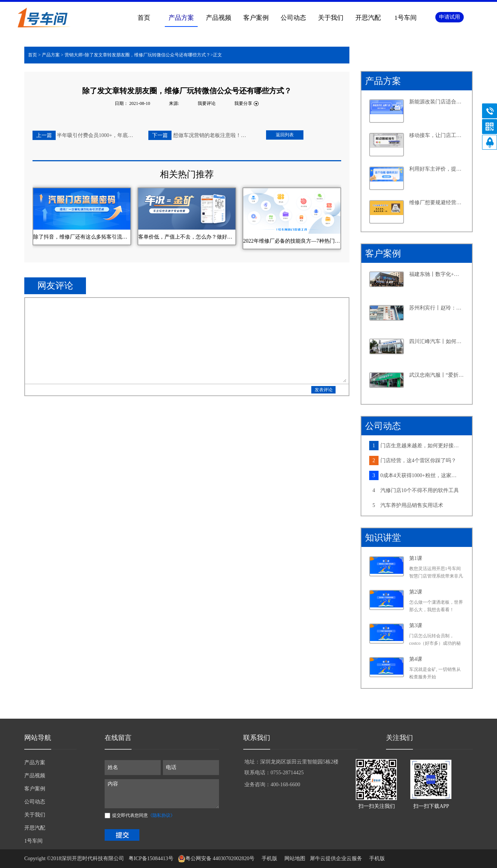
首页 (144, 18)
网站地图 (294, 858)
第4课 (416, 659)
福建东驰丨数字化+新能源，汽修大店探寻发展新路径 (437, 274)
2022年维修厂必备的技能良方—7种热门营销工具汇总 (292, 241)
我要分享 (243, 103)
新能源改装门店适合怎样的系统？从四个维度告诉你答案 (437, 102)
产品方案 (51, 55)
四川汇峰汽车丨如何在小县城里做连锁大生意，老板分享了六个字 (437, 341)
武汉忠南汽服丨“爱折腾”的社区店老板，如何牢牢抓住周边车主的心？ (437, 375)
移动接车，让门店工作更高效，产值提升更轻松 (437, 135)
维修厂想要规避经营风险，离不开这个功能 (437, 203)
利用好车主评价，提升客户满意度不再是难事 (437, 169)
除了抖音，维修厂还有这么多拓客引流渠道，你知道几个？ (82, 237)
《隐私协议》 (161, 815)
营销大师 (74, 55)
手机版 (268, 858)
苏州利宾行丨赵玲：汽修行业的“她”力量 (437, 308)
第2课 (416, 592)
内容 (162, 794)
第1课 (416, 558)
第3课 (416, 626)
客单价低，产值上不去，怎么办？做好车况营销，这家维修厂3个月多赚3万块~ (187, 237)
